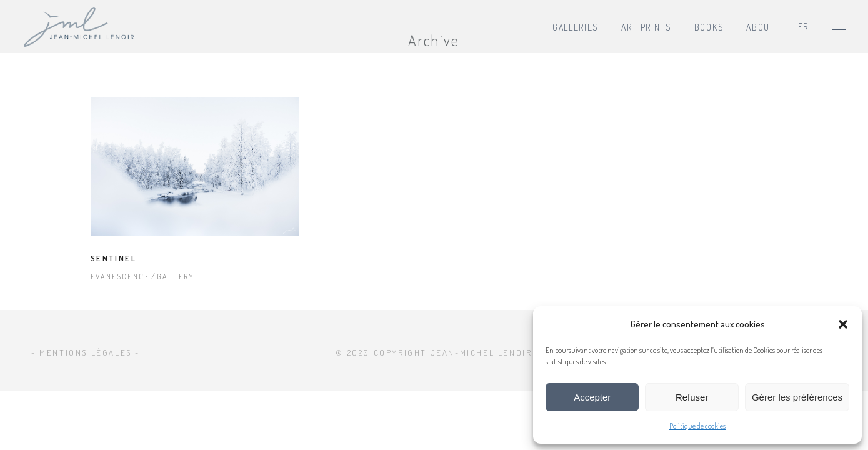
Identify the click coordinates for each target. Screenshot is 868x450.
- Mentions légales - (86, 352)
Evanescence (120, 277)
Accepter (592, 397)
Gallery (176, 277)
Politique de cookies (697, 426)
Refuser (692, 397)
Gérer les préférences (797, 397)
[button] (843, 324)
